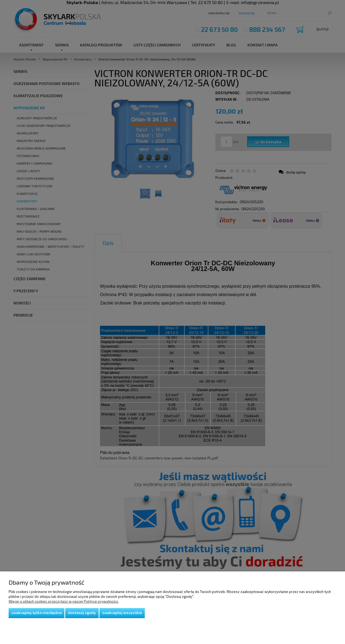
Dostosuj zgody (82, 613)
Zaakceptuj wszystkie (122, 613)
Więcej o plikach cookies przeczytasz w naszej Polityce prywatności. (64, 601)
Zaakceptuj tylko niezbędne (37, 613)
